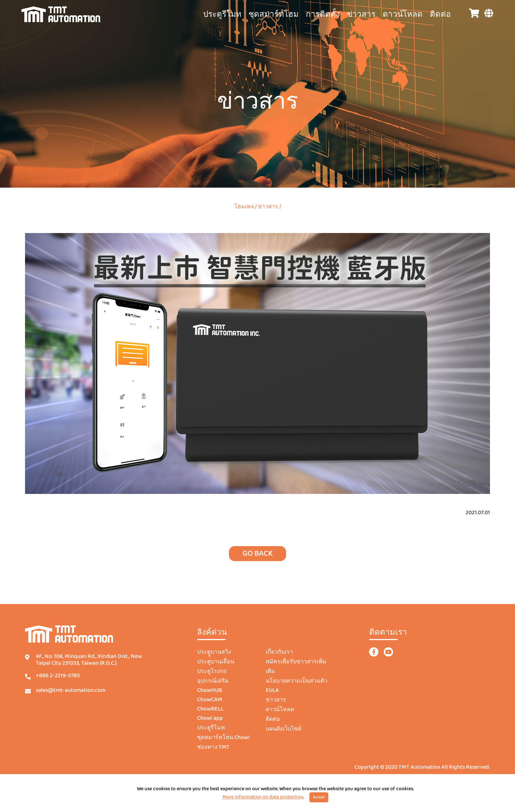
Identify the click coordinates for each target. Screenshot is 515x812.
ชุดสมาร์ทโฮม (274, 15)
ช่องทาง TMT (213, 747)
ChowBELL (210, 709)
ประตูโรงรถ (212, 672)
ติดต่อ (440, 15)
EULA (272, 690)
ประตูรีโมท (222, 15)
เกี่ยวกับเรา (279, 652)
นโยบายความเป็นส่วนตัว (296, 681)
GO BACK (258, 554)
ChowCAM (210, 700)
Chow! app (210, 718)
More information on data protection (263, 797)
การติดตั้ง (323, 15)
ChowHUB (210, 690)
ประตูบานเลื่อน (216, 662)
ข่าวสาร (361, 15)
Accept (319, 797)
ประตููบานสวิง (214, 652)
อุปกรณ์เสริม (213, 681)
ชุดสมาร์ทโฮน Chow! (223, 738)
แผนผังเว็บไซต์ (284, 729)
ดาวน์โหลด (403, 15)
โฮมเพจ (244, 207)
